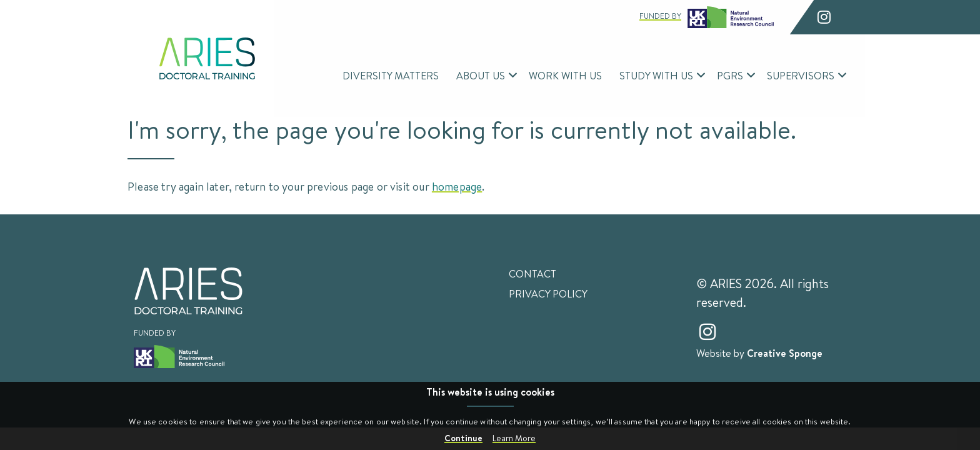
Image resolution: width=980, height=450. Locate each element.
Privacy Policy (548, 294)
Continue (463, 438)
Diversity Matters (391, 75)
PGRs (730, 75)
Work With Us (565, 75)
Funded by (707, 17)
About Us (481, 75)
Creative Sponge (785, 353)
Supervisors (801, 75)
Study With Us (656, 75)
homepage (457, 186)
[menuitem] (391, 76)
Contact (532, 274)
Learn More (514, 438)
